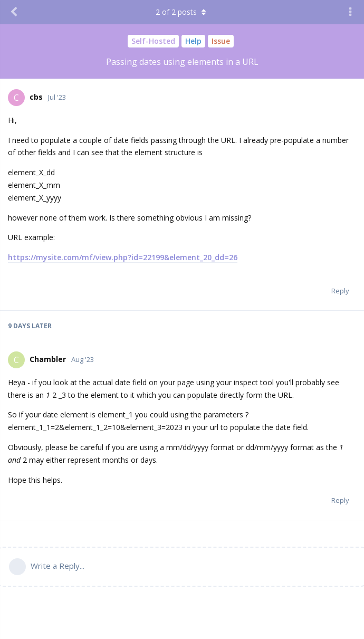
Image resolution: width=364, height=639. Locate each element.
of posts (182, 12)
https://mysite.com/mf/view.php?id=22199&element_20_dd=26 (123, 257)
